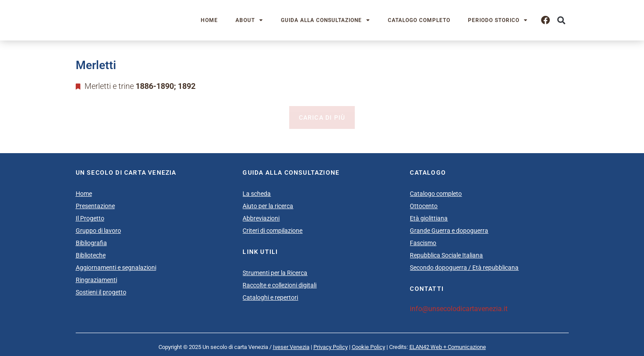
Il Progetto (90, 218)
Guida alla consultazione (326, 20)
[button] (561, 20)
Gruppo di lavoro (98, 231)
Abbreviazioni (261, 218)
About (249, 20)
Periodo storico (498, 20)
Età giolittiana (429, 218)
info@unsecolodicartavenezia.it (459, 309)
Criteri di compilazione (272, 231)
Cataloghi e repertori (270, 297)
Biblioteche (91, 255)
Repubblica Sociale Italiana (446, 255)
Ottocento (424, 206)
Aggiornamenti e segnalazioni (116, 268)
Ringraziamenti (96, 280)
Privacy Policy (331, 347)
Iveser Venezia (291, 347)
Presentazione (95, 206)
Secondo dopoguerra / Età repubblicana (464, 268)
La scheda (257, 194)
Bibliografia (91, 243)
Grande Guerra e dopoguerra (449, 231)
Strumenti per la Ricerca (275, 273)
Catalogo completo (419, 20)
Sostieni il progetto (101, 292)
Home (209, 20)
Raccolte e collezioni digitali (280, 285)
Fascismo (423, 243)
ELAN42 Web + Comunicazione (448, 347)
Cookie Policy (368, 347)
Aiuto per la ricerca (268, 206)
